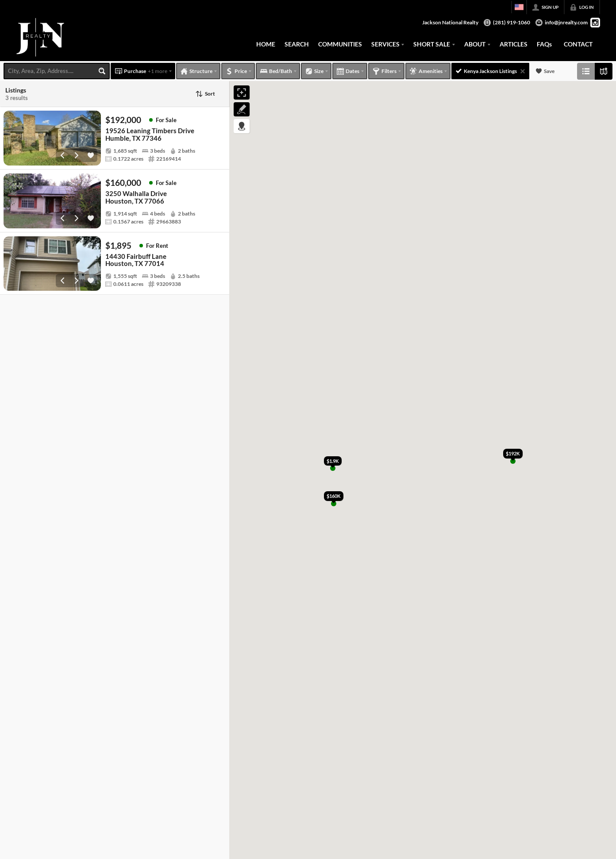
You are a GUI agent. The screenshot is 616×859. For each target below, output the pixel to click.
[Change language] (519, 7)
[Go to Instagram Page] (595, 23)
